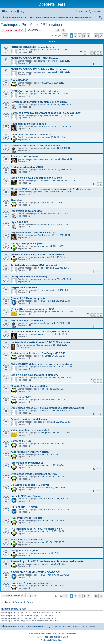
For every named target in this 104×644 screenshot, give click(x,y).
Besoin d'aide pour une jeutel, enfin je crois (37, 178)
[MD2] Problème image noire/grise (31, 277)
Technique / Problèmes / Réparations (32, 25)
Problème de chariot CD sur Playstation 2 (35, 145)
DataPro (42, 126)
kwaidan (42, 279)
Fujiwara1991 (44, 411)
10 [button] (96, 36)
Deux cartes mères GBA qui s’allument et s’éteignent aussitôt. (48, 408)
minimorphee (44, 312)
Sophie (40, 345)
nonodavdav (43, 180)
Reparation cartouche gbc (26, 211)
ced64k (41, 422)
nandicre (42, 94)
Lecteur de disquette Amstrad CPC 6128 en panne (40, 342)
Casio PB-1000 (20, 80)
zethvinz (42, 61)
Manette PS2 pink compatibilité (29, 386)
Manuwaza (43, 159)
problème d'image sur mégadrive (30, 583)
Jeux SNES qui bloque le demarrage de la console (41, 331)
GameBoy (17, 200)
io (39, 83)
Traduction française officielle (48, 637)
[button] (65, 36)
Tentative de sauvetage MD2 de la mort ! (35, 265)
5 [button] (89, 36)
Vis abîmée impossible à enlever (30, 485)
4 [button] (84, 36)
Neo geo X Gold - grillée (25, 550)
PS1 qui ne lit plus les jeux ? (28, 244)
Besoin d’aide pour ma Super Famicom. (34, 375)
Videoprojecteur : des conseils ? (30, 430)
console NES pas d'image (26, 496)
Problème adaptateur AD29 (27, 167)
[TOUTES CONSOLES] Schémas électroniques (38, 69)
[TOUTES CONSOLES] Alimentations (33, 47)
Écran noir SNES (21, 441)
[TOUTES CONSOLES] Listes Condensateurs (37, 254)
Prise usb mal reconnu (24, 156)
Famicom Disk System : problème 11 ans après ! (40, 102)
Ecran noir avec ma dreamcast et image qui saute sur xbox (46, 113)
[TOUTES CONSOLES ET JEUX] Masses (35, 58)
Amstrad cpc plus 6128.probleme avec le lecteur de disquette (47, 561)
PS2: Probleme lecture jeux (27, 518)
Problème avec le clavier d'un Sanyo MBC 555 (38, 353)
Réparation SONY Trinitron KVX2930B (33, 233)
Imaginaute (43, 115)
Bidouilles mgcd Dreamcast (27, 320)
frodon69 (42, 105)
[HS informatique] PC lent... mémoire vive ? (36, 529)
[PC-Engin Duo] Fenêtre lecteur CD (32, 135)
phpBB (43, 633)
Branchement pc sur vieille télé (29, 419)
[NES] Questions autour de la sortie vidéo (35, 91)
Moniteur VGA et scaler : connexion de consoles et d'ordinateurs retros (53, 189)
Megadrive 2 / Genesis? (25, 287)
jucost (41, 334)
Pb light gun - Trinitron (24, 507)
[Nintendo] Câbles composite (28, 298)
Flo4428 (42, 301)
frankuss (42, 378)
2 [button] (76, 36)
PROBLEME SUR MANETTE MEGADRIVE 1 (36, 572)
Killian (41, 50)
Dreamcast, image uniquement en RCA (34, 474)
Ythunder (42, 367)
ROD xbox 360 (19, 222)
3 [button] (80, 36)
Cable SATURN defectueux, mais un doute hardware (42, 364)
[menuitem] (20, 12)
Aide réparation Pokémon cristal (30, 452)
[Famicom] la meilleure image (28, 124)
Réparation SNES (21, 397)
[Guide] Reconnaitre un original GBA (33, 309)
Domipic (42, 72)
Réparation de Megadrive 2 (27, 463)
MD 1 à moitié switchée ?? (26, 540)
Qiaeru (65, 637)
